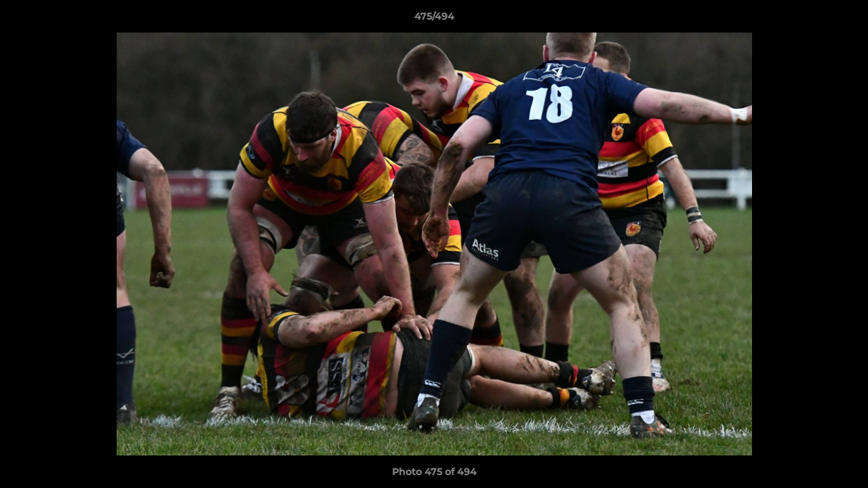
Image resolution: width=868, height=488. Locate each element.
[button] (844, 20)
